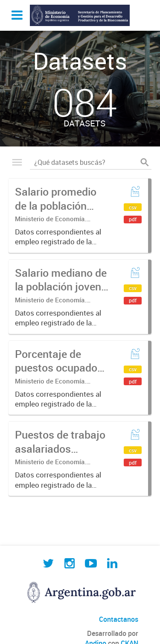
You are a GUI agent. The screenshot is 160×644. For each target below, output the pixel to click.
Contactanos (119, 619)
